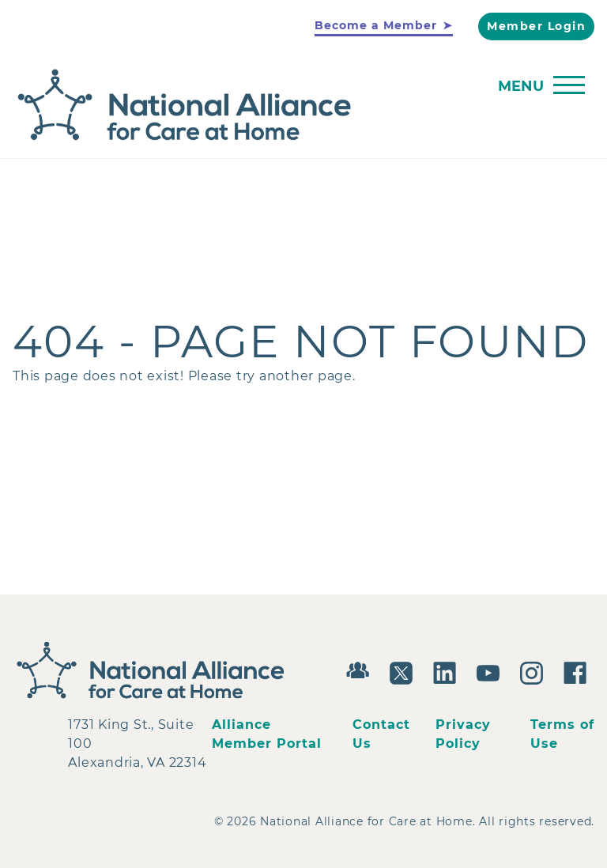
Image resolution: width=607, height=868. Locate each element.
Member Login (536, 26)
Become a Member (376, 25)
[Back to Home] (300, 106)
